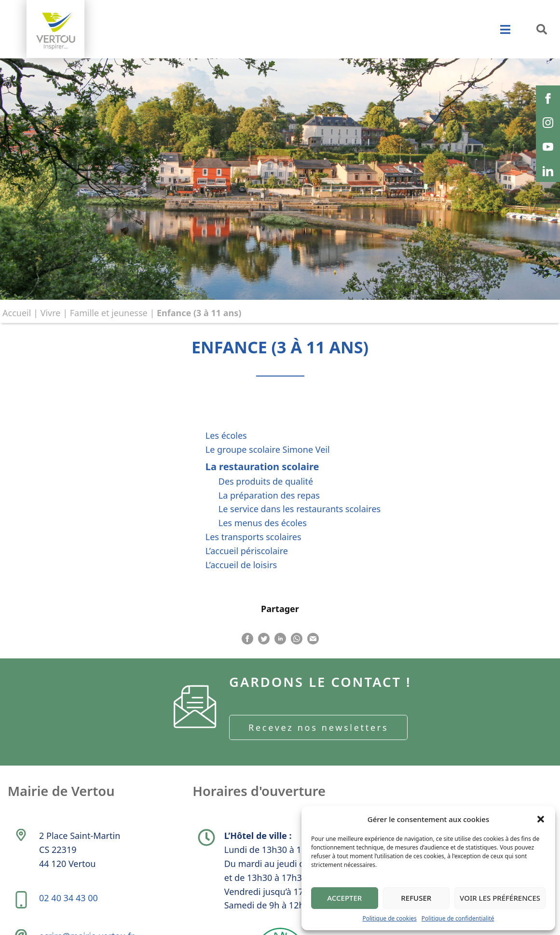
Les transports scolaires (253, 537)
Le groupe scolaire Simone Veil (268, 449)
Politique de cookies (389, 918)
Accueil (17, 313)
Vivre (51, 313)
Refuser (416, 898)
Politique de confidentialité (458, 918)
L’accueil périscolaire (247, 551)
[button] (541, 819)
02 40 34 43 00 (69, 907)
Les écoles (226, 435)
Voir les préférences (500, 898)
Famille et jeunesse (109, 313)
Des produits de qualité (266, 481)
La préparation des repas (269, 495)
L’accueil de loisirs (241, 565)
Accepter (344, 898)
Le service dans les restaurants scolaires (300, 509)
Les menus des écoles (263, 523)
